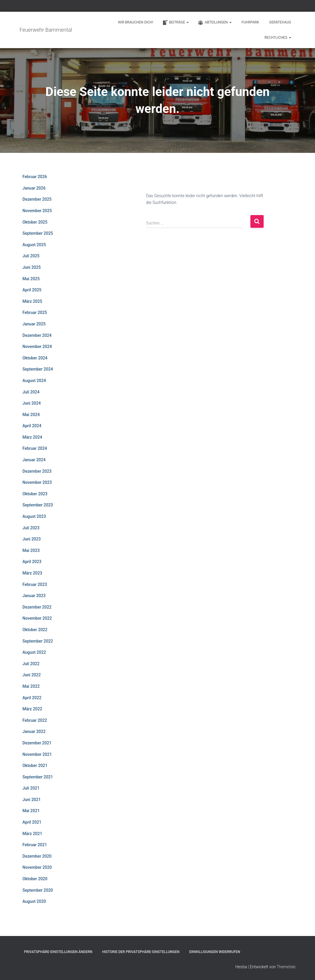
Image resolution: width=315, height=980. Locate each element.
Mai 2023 (31, 550)
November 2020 (37, 867)
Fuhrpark (250, 22)
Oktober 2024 (35, 358)
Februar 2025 (35, 312)
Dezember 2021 (37, 743)
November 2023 (37, 482)
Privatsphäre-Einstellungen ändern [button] (58, 952)
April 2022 (32, 698)
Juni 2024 (32, 403)
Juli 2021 (31, 788)
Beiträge (176, 23)
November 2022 (37, 618)
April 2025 (32, 290)
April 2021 (32, 822)
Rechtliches (278, 38)
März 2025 (32, 301)
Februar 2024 (35, 448)
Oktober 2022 (35, 630)
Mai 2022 (31, 686)
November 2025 (37, 211)
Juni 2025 (32, 267)
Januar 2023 (34, 596)
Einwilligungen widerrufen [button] (215, 952)
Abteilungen (214, 23)
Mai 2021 (31, 811)
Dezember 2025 (37, 199)
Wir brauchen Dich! (136, 22)
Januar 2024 (34, 460)
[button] (187, 22)
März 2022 (32, 709)
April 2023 (32, 562)
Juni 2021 (32, 800)
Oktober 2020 (35, 879)
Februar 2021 (35, 845)
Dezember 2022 (37, 607)
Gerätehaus (280, 22)
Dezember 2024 (37, 335)
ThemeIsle (286, 967)
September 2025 (38, 233)
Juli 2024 (31, 392)
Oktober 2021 (35, 766)
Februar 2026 (35, 177)
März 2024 (32, 437)
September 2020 (38, 890)
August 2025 (34, 245)
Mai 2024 (31, 415)
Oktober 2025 (35, 222)
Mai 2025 (31, 279)
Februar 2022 (35, 720)
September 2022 (38, 641)
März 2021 (32, 834)
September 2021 (38, 777)
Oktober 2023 (35, 494)
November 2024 (37, 347)
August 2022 (34, 652)
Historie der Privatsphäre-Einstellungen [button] (141, 952)
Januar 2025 (34, 324)
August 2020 (34, 901)
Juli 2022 (31, 664)
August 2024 (34, 381)
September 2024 (38, 369)
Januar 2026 (34, 188)
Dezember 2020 (37, 856)
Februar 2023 (35, 584)
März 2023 (32, 573)
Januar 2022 (34, 731)
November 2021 (37, 754)
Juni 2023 (32, 539)
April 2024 (32, 426)
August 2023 (34, 516)
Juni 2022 (32, 675)
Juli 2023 (31, 528)
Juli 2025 (31, 256)
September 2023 (38, 505)
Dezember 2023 (37, 471)
